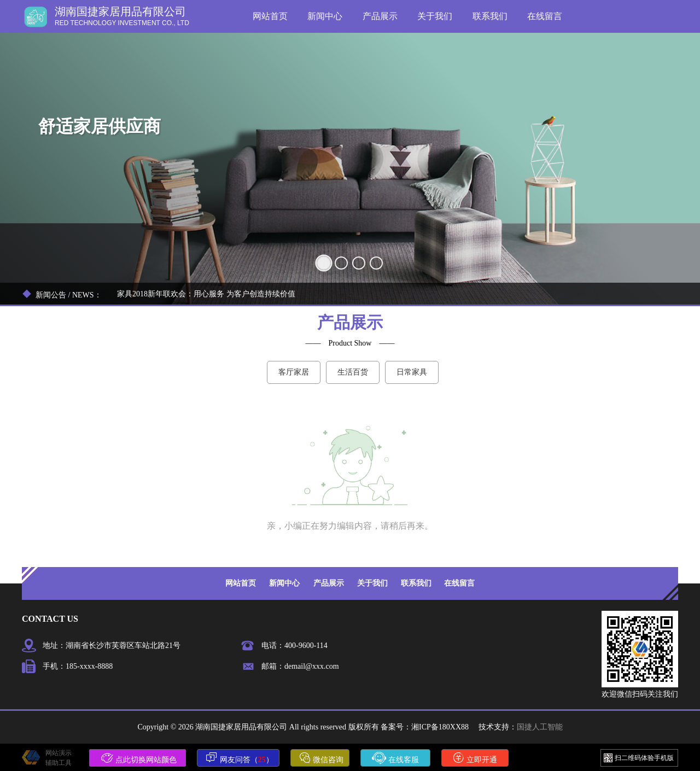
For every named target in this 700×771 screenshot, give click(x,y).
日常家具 (412, 372)
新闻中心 (325, 16)
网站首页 (270, 16)
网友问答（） (240, 758)
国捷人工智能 (540, 727)
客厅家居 (294, 372)
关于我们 (435, 16)
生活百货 (353, 372)
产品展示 (380, 16)
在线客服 (395, 758)
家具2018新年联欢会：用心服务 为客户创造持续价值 (206, 294)
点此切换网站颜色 (139, 758)
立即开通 (475, 758)
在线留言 (545, 16)
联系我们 (490, 16)
